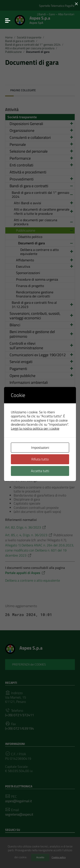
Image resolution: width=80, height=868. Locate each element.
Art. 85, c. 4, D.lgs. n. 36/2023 (29, 535)
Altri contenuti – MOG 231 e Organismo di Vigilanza (32, 433)
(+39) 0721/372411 (20, 715)
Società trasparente (29, 37)
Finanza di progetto (30, 286)
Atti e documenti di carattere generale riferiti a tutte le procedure (44, 211)
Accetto (40, 857)
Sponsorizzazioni (28, 273)
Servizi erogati (42, 362)
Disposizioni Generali (42, 124)
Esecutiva (45, 266)
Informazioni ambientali (29, 382)
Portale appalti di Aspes (25, 573)
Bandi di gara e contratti (20, 41)
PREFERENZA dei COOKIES (29, 664)
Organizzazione (42, 130)
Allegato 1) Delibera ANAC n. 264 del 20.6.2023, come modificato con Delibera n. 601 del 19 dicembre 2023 (39, 550)
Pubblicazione (13, 52)
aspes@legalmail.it (19, 801)
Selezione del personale (42, 151)
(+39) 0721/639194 (20, 728)
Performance (42, 158)
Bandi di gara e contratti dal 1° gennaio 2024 (33, 45)
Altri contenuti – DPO (27, 442)
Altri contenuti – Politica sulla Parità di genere (39, 463)
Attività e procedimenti (28, 172)
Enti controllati (42, 165)
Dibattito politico (30, 237)
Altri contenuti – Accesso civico (35, 401)
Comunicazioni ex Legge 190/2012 (42, 355)
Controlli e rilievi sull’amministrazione (42, 346)
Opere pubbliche (42, 376)
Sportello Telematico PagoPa (57, 6)
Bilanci (42, 325)
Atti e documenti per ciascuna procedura (30, 48)
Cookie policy (59, 857)
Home (9, 37)
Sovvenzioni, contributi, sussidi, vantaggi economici (42, 316)
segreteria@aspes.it (19, 814)
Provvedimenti (42, 179)
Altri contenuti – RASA (28, 424)
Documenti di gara (46, 243)
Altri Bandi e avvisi (44, 203)
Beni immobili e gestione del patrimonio (42, 334)
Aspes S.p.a (40, 19)
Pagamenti (42, 369)
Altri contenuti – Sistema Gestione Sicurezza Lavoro (37, 452)
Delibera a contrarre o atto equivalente (47, 252)
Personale (42, 144)
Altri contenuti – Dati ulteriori (33, 472)
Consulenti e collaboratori (42, 137)
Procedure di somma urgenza (37, 279)
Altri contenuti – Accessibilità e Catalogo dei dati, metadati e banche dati (39, 412)
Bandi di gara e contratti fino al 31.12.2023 (43, 305)
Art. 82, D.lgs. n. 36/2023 (26, 527)
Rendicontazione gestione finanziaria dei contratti (35, 294)
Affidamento (45, 260)
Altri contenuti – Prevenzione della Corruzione (42, 392)
